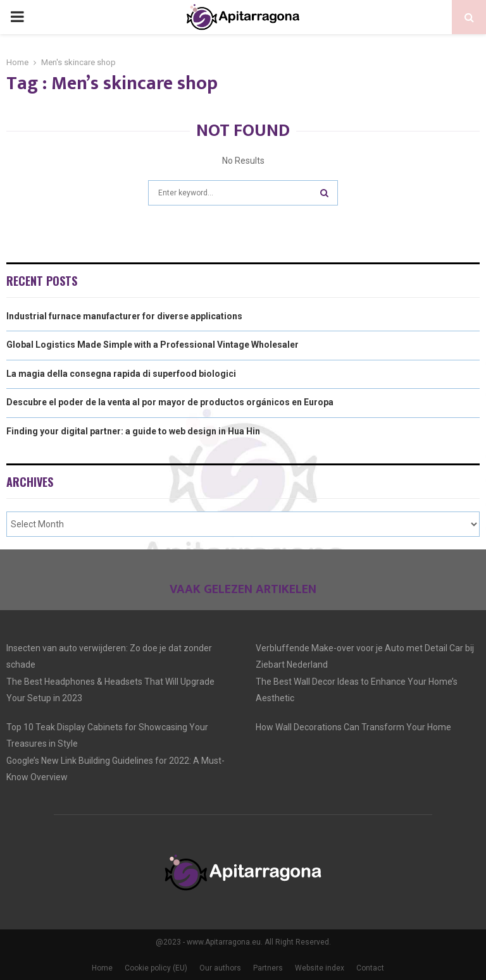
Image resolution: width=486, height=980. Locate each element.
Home (102, 968)
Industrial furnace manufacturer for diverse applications (124, 316)
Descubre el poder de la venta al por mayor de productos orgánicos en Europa (170, 402)
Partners (268, 968)
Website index (320, 968)
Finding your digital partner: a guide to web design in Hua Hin (133, 431)
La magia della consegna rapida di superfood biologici (121, 374)
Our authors (220, 968)
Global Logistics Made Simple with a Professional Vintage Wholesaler (153, 345)
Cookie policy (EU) (156, 968)
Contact (370, 968)
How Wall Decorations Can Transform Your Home (353, 727)
